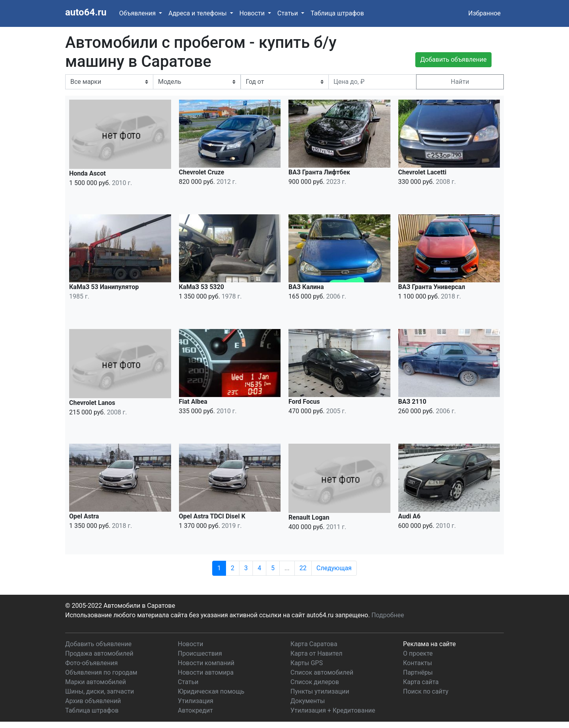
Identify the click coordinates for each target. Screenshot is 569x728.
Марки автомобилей (96, 682)
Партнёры (418, 672)
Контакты (417, 663)
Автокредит (195, 710)
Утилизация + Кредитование (333, 710)
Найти (460, 82)
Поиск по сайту (426, 691)
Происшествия (200, 653)
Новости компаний (206, 663)
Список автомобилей (322, 672)
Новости (190, 644)
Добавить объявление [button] (454, 60)
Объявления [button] (138, 13)
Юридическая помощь (211, 691)
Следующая (334, 568)
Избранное (484, 13)
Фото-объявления (91, 663)
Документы (308, 701)
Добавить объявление (98, 644)
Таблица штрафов (337, 13)
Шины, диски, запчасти (100, 691)
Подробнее (388, 615)
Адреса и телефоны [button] (198, 13)
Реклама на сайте (429, 644)
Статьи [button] (288, 13)
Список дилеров (315, 682)
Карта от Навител (317, 653)
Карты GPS (307, 663)
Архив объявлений (93, 701)
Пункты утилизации (320, 691)
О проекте (418, 653)
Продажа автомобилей (99, 653)
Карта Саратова (314, 644)
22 (303, 568)
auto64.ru (86, 12)
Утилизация (196, 701)
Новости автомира (206, 672)
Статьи (188, 682)
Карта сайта (421, 682)
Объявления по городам (101, 672)
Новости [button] (253, 13)
